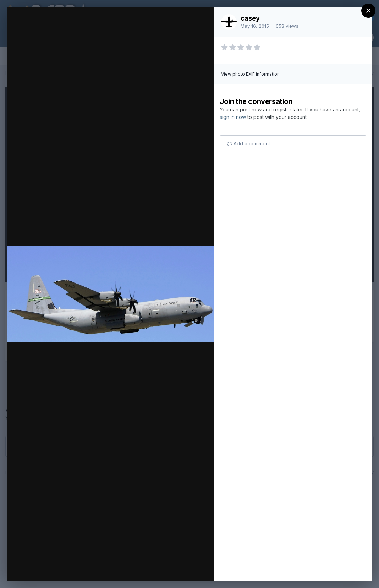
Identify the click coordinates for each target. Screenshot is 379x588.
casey (250, 18)
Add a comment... (250, 144)
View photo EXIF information (250, 74)
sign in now (233, 117)
